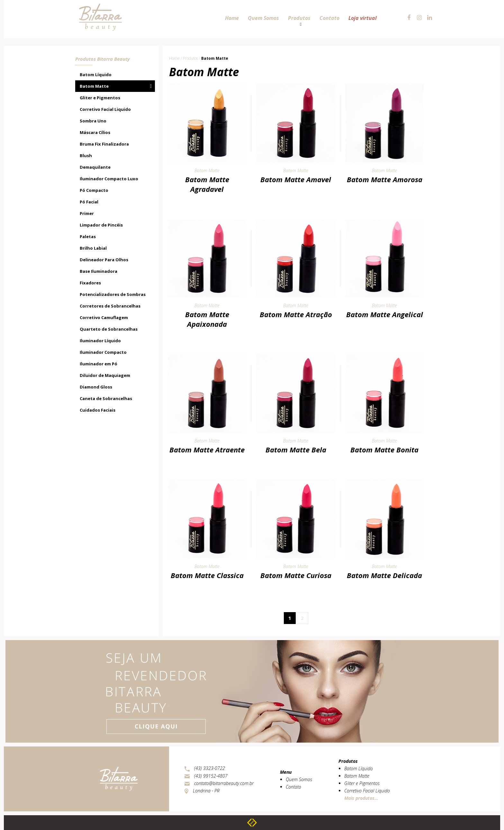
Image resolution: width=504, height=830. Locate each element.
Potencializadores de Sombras (113, 294)
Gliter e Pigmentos (100, 98)
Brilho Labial (93, 248)
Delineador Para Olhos (104, 260)
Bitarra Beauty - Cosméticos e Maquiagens (100, 7)
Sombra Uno (93, 121)
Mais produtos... (361, 798)
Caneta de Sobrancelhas (106, 398)
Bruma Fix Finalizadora (104, 144)
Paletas (88, 237)
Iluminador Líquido (100, 341)
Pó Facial (89, 202)
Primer (87, 213)
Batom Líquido (96, 75)
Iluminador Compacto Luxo (109, 179)
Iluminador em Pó (99, 364)
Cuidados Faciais (98, 410)
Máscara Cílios (95, 132)
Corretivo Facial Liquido (105, 109)
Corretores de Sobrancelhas (110, 306)
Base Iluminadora (99, 271)
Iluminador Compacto (103, 352)
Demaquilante (95, 167)
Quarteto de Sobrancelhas (109, 329)
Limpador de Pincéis (101, 225)
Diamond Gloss (96, 387)
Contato (293, 787)
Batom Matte (94, 86)
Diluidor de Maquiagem (105, 375)
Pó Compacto (94, 190)
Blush (86, 156)
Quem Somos (299, 779)
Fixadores (90, 283)
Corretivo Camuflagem (104, 317)
